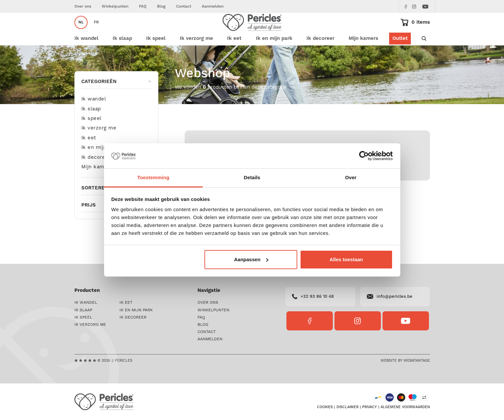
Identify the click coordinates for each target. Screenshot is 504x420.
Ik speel (92, 137)
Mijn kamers (363, 57)
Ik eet (89, 156)
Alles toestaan (346, 259)
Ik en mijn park (101, 166)
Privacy (370, 407)
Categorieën (116, 100)
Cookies (325, 407)
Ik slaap (91, 127)
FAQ (143, 6)
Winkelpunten (115, 6)
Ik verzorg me (99, 146)
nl (81, 31)
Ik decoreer (96, 175)
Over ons (83, 6)
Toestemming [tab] (153, 177)
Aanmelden (213, 6)
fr (96, 31)
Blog (161, 6)
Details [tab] (252, 177)
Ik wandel (94, 117)
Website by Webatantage (405, 361)
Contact (184, 6)
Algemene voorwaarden (405, 407)
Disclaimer (347, 407)
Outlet (400, 57)
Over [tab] (351, 177)
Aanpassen (251, 259)
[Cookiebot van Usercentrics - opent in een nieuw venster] (364, 156)
